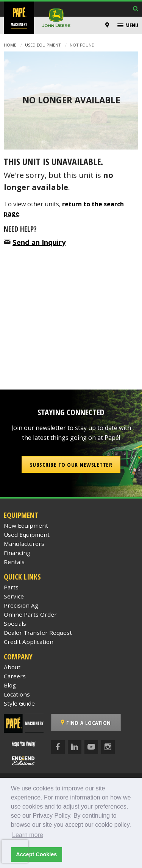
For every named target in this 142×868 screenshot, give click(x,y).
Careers (15, 676)
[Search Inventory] (136, 9)
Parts (11, 587)
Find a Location (86, 723)
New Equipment (26, 525)
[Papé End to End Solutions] (24, 761)
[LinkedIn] (75, 747)
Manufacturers (24, 544)
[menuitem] (108, 25)
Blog (10, 685)
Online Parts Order (30, 614)
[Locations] (107, 25)
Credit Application (29, 642)
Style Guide (19, 703)
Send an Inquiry (39, 242)
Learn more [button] (28, 835)
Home (10, 45)
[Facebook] (58, 747)
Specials (15, 623)
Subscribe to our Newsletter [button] (71, 464)
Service (14, 596)
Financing (17, 553)
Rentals (14, 562)
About (12, 667)
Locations (17, 694)
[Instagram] (108, 747)
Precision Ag (21, 605)
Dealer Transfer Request (38, 633)
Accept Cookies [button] (36, 854)
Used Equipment (43, 45)
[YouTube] (91, 747)
